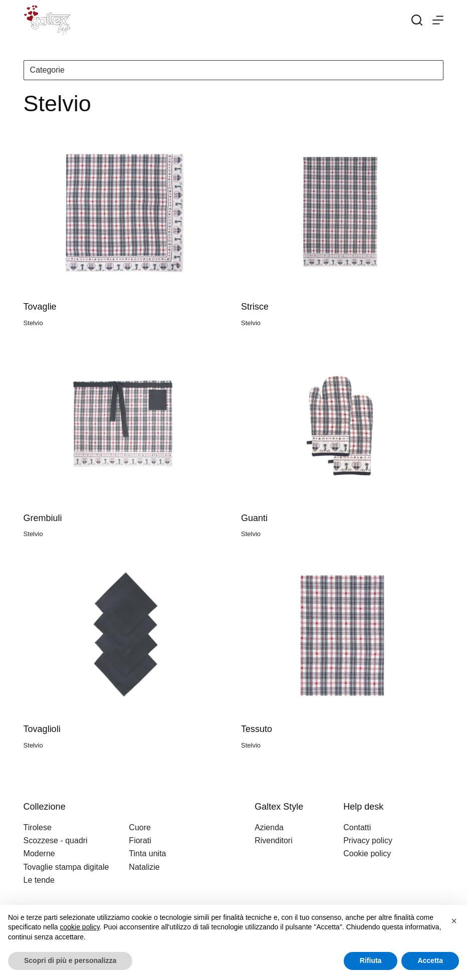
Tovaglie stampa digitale (66, 867)
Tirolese (38, 827)
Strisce (255, 307)
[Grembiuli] (125, 424)
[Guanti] (342, 424)
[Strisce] (342, 213)
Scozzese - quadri (56, 840)
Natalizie (144, 867)
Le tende (39, 880)
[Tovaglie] (125, 213)
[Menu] (438, 20)
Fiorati (140, 840)
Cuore (140, 827)
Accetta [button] (430, 960)
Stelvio (33, 323)
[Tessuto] (342, 636)
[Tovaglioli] (125, 636)
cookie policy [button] (80, 927)
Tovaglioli (42, 729)
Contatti (357, 827)
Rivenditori (274, 840)
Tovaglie (40, 307)
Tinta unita (147, 853)
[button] (454, 921)
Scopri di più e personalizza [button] (70, 960)
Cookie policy (367, 853)
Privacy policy (368, 840)
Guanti (254, 518)
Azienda (269, 827)
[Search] (417, 20)
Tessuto (257, 729)
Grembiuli (43, 518)
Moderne (39, 853)
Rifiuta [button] (371, 960)
